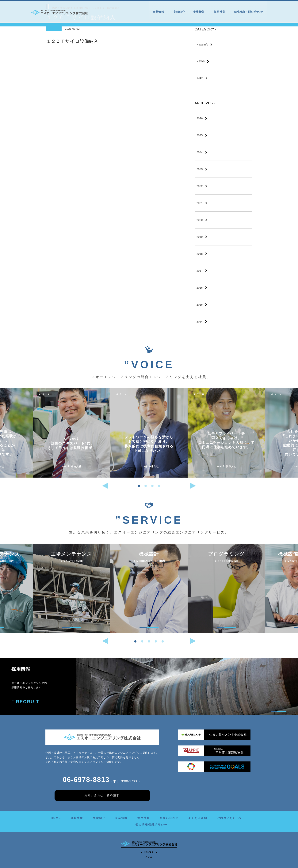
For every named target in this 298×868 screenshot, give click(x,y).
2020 (200, 220)
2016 (200, 288)
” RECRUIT (25, 702)
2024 (200, 152)
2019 (200, 237)
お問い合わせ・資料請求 (102, 795)
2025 (200, 135)
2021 (200, 203)
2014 (200, 322)
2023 (200, 169)
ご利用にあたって (230, 818)
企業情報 (200, 12)
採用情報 (220, 12)
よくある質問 (198, 818)
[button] (139, 486)
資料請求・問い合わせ (248, 12)
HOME (56, 818)
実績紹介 (179, 12)
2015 (200, 305)
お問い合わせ (169, 818)
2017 (200, 271)
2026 (200, 118)
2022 (200, 186)
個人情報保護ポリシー (151, 825)
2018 (200, 254)
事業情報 (159, 12)
